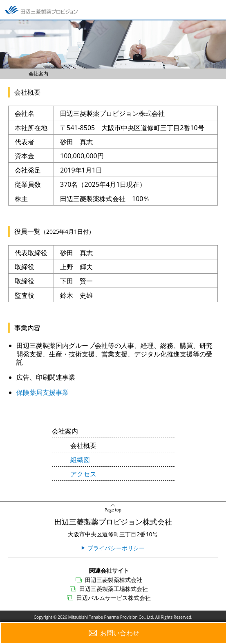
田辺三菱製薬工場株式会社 (114, 589)
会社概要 (83, 445)
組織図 (80, 460)
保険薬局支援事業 (43, 392)
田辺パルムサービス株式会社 (114, 598)
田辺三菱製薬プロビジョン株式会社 (113, 522)
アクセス (83, 474)
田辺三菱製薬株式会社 (114, 580)
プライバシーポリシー (116, 548)
